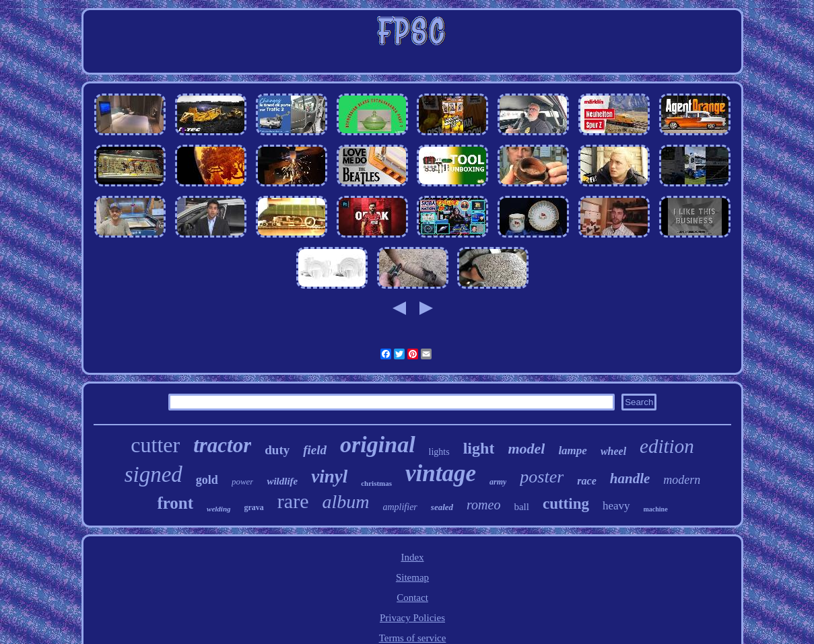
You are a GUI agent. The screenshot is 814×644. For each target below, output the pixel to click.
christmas (376, 483)
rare (293, 501)
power (243, 481)
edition (667, 446)
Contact (412, 598)
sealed (442, 507)
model (526, 449)
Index (412, 557)
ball (521, 507)
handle (630, 478)
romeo (483, 505)
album (345, 502)
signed (154, 474)
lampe (573, 451)
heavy (616, 506)
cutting (566, 504)
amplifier (400, 507)
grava (254, 507)
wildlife (282, 481)
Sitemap (412, 577)
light (479, 448)
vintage (441, 473)
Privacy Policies (412, 618)
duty (277, 450)
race (586, 481)
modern (682, 480)
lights (439, 452)
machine (656, 509)
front (175, 503)
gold (207, 480)
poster (542, 477)
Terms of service (413, 638)
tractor (222, 445)
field (315, 450)
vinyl (329, 476)
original (377, 444)
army (498, 482)
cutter (155, 445)
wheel (613, 451)
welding (218, 509)
